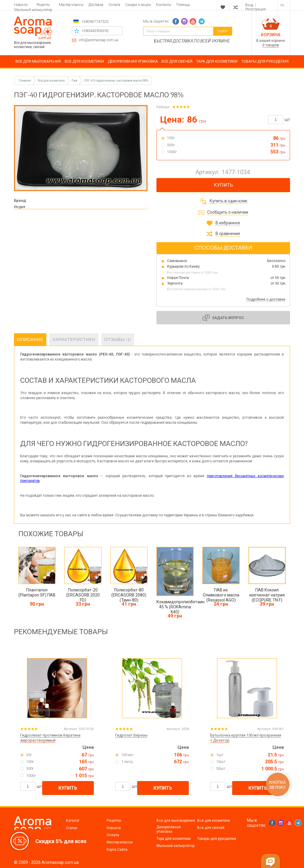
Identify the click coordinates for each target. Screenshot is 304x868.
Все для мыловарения (176, 821)
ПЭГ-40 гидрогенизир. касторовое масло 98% (116, 81)
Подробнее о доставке (266, 299)
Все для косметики (214, 821)
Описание (30, 339)
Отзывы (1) (118, 339)
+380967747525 (95, 22)
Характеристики (74, 339)
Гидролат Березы (131, 735)
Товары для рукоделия (217, 839)
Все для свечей (211, 828)
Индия (20, 207)
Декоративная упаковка (169, 829)
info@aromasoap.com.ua (98, 40)
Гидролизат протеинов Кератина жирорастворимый (50, 738)
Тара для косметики (174, 839)
